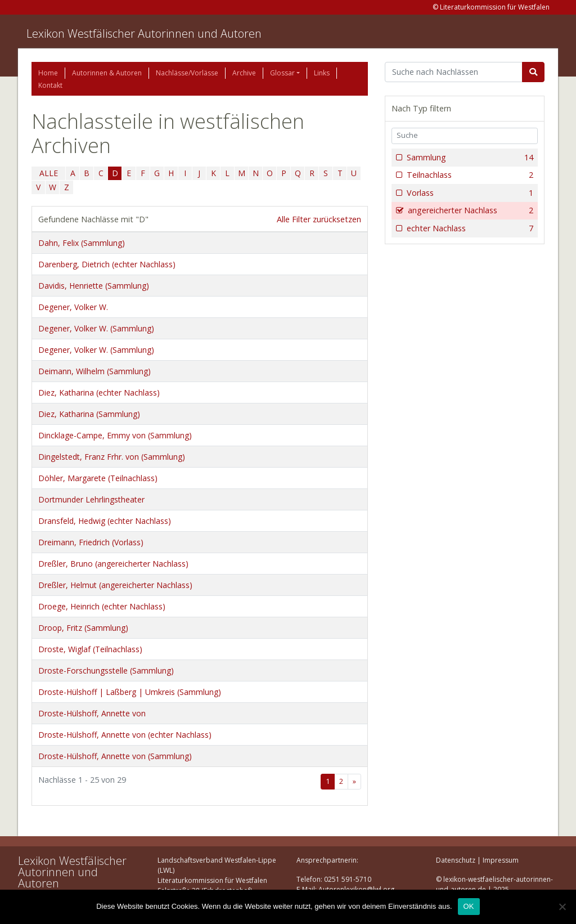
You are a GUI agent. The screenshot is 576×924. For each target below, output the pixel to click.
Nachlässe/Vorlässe (187, 73)
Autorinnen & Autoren (107, 73)
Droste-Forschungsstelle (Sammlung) (106, 670)
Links (322, 73)
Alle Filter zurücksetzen (319, 219)
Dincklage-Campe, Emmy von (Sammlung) (115, 435)
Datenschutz (456, 860)
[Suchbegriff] (454, 72)
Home (48, 73)
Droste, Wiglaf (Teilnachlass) (90, 649)
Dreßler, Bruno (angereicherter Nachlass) (113, 564)
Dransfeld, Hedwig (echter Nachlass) (105, 521)
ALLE (49, 173)
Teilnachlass (469, 175)
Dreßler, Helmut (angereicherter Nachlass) (115, 585)
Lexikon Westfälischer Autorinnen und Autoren (144, 33)
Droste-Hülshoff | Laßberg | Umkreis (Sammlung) (130, 692)
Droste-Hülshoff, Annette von (92, 713)
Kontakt (50, 85)
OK (469, 906)
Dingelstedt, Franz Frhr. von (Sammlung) (112, 457)
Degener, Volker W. (73, 307)
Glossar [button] (282, 73)
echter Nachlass (469, 228)
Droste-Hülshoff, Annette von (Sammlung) (115, 756)
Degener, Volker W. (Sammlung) (96, 328)
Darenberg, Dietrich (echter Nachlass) (107, 264)
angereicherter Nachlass (469, 210)
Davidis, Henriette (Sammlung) (94, 286)
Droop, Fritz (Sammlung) (83, 628)
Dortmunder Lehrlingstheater (91, 499)
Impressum (501, 860)
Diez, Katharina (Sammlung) (89, 414)
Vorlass (469, 193)
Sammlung (469, 158)
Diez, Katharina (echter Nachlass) (99, 393)
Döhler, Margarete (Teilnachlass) (98, 478)
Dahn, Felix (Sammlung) (82, 243)
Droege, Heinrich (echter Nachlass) (102, 606)
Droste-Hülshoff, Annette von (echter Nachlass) (125, 735)
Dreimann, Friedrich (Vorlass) (91, 542)
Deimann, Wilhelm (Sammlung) (94, 371)
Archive (244, 73)
